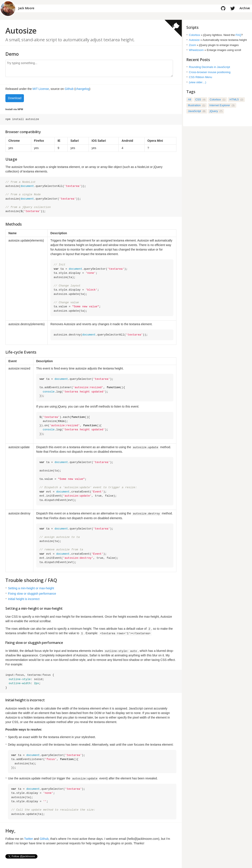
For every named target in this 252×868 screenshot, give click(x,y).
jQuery (216, 111)
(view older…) (198, 82)
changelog (82, 89)
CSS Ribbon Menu (201, 77)
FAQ (238, 35)
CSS (200, 99)
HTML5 (236, 99)
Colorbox (194, 35)
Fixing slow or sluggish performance (32, 593)
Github (69, 89)
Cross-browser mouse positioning (210, 72)
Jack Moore (26, 8)
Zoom (192, 45)
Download (15, 98)
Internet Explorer (222, 105)
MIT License (41, 89)
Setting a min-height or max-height (31, 588)
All (190, 99)
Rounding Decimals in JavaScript (209, 67)
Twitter (29, 839)
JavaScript (197, 111)
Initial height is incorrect (24, 599)
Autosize (194, 40)
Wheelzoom (196, 50)
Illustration (197, 105)
